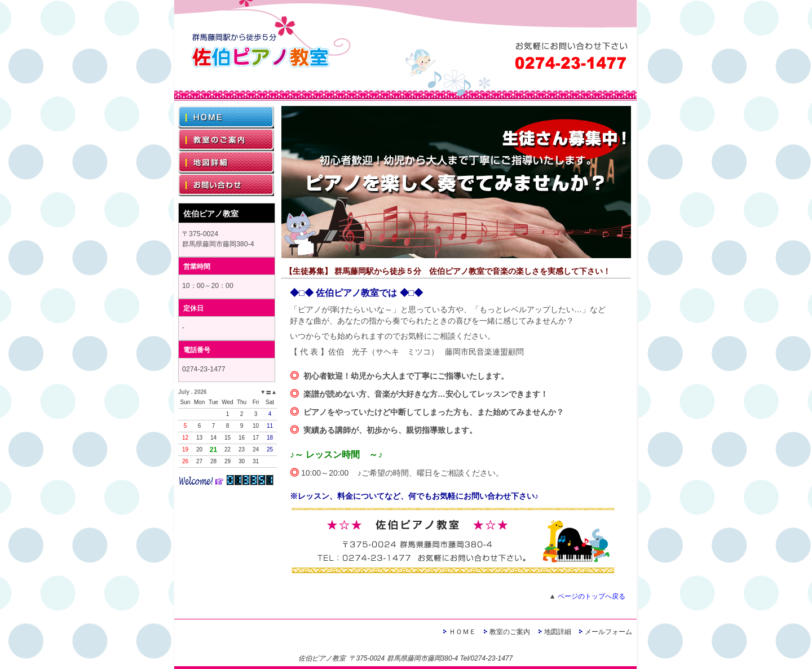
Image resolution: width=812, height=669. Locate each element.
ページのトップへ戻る (592, 596)
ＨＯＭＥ (462, 632)
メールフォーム (608, 632)
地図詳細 (558, 632)
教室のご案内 (510, 632)
